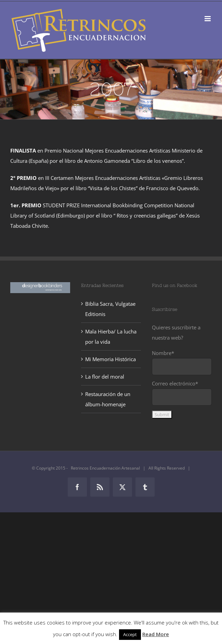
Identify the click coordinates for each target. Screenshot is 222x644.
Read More (156, 634)
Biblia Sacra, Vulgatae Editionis (110, 309)
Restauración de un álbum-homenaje (108, 399)
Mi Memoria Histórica (110, 359)
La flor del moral (105, 377)
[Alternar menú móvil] (208, 19)
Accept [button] (130, 634)
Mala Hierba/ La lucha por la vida (111, 337)
